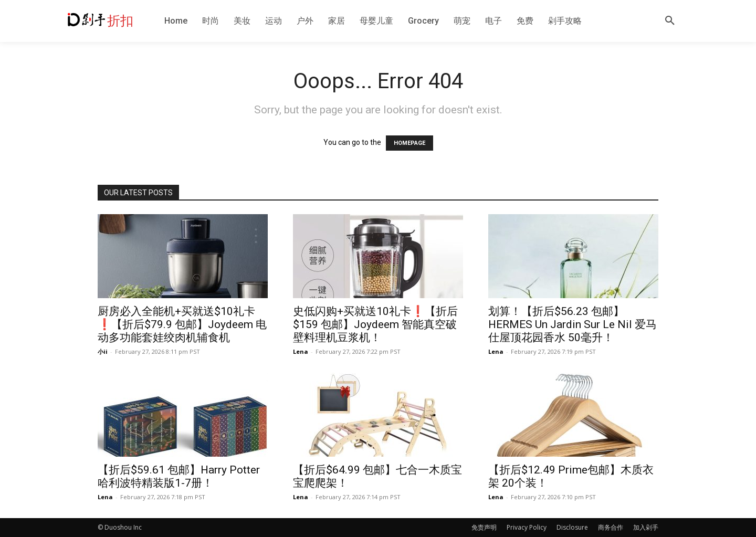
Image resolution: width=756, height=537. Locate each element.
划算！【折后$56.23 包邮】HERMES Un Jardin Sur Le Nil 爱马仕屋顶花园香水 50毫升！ (573, 324)
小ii (103, 351)
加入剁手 (646, 527)
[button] (670, 21)
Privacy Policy (527, 527)
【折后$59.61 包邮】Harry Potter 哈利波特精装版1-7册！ (179, 476)
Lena (301, 351)
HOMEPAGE (409, 143)
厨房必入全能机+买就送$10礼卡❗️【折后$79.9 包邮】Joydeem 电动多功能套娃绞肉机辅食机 (182, 324)
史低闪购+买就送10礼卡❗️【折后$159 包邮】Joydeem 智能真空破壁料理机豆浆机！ (375, 324)
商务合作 (611, 527)
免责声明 (484, 527)
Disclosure (572, 527)
